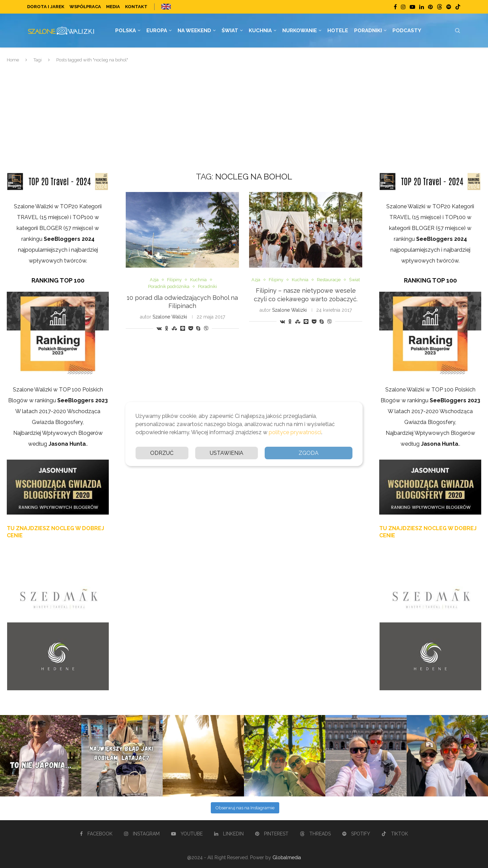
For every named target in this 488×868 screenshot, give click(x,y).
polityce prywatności (295, 432)
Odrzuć (162, 453)
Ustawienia (227, 453)
